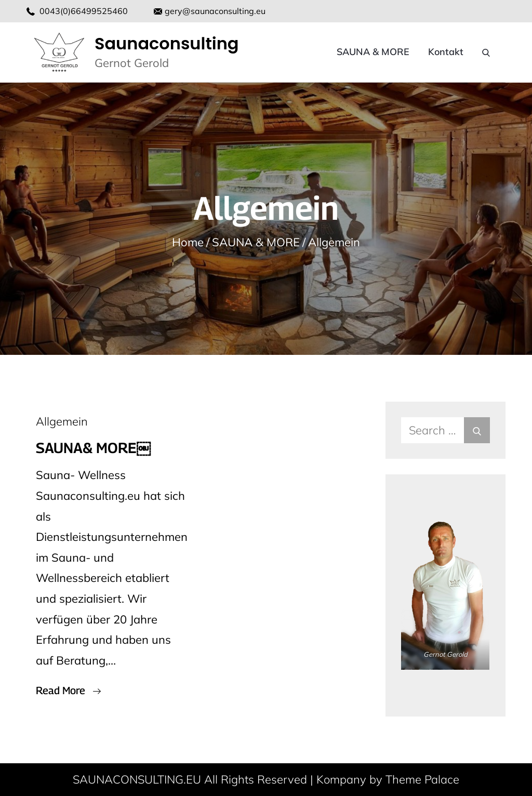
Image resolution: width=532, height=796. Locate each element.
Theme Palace (422, 779)
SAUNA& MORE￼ (93, 448)
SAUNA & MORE (373, 52)
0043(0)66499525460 (84, 11)
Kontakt (446, 52)
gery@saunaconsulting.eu (210, 11)
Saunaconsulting (167, 43)
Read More (68, 691)
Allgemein (62, 421)
